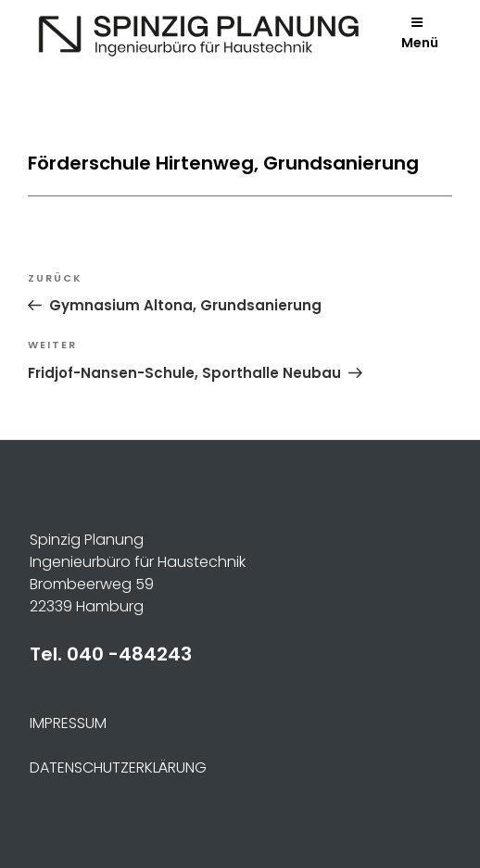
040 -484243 (129, 654)
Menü (420, 34)
